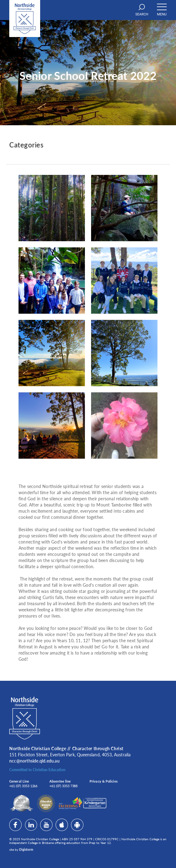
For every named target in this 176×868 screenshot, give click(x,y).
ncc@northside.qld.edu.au (34, 761)
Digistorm (26, 849)
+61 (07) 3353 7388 (63, 786)
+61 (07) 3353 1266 (23, 786)
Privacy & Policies (104, 781)
